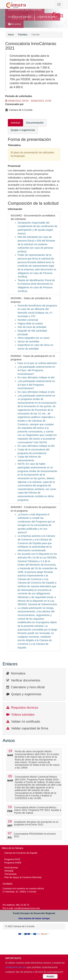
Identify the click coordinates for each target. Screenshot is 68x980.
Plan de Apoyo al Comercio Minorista (23, 877)
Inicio (11, 35)
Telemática (14, 145)
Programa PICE (12, 859)
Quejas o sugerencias (23, 130)
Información (15, 209)
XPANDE (9, 871)
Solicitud (15, 123)
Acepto (50, 976)
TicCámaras (10, 874)
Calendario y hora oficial (28, 687)
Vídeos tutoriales (23, 715)
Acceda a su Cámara (20, 17)
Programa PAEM (13, 863)
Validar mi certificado (26, 722)
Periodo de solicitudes (19, 96)
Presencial (14, 166)
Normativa (18, 673)
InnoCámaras (11, 868)
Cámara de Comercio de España (21, 853)
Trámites (22, 35)
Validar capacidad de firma (30, 728)
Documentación (35, 123)
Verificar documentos (26, 680)
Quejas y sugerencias (26, 694)
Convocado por (14, 104)
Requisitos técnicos (25, 708)
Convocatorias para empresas (25, 10)
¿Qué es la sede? (47, 17)
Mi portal (14, 24)
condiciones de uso (16, 967)
